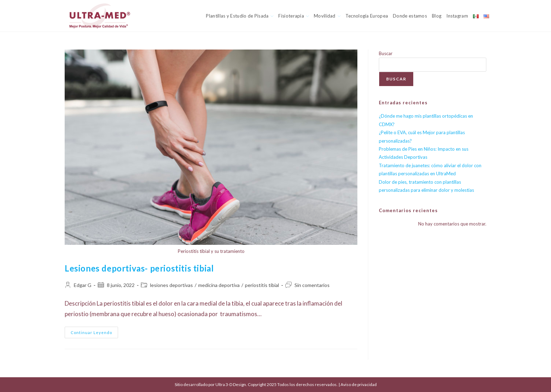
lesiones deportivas (171, 285)
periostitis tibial (262, 285)
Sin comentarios (312, 285)
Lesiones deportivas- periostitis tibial (139, 268)
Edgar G (83, 285)
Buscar (386, 53)
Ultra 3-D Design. (232, 384)
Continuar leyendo (94, 334)
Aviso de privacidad (359, 384)
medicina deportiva (219, 285)
